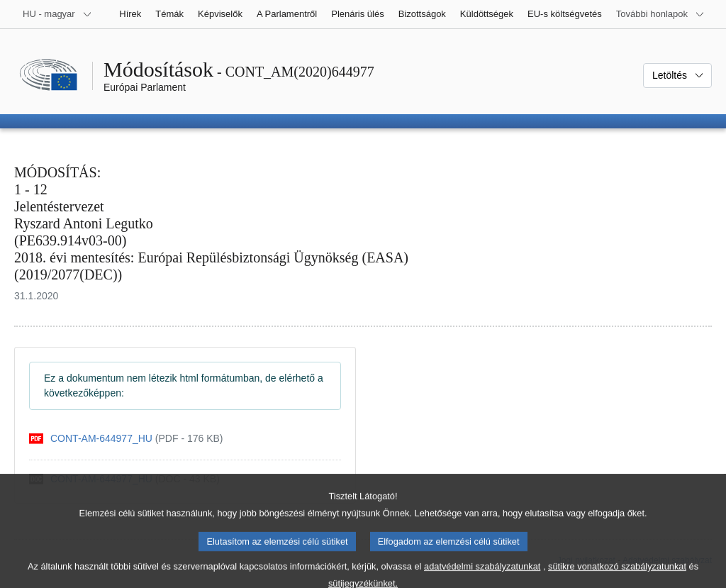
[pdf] (126, 439)
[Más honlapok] (660, 14)
